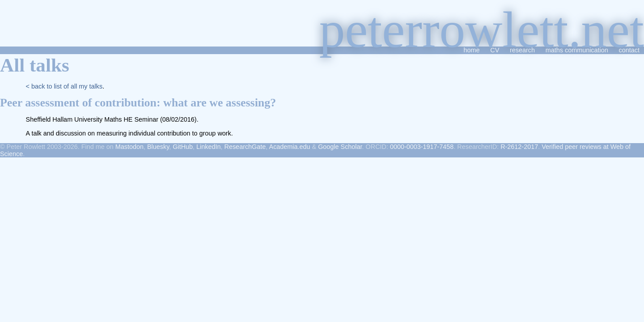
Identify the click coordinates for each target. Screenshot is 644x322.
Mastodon (129, 147)
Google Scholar (340, 147)
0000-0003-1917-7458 (422, 147)
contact (629, 50)
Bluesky (158, 147)
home (471, 50)
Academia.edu (290, 147)
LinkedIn (208, 147)
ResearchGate (245, 147)
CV (495, 50)
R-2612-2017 (519, 147)
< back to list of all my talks (64, 86)
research (522, 50)
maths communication (577, 50)
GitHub (183, 147)
